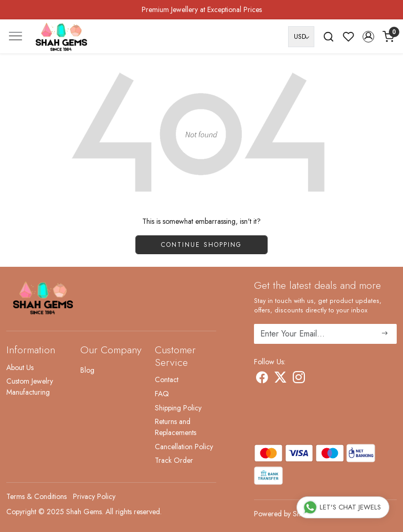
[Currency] (301, 37)
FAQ (162, 394)
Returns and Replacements (176, 427)
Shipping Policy (178, 408)
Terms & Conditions (36, 496)
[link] (328, 37)
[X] (280, 379)
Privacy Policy (94, 496)
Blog (87, 370)
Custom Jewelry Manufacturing (30, 387)
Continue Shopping (201, 245)
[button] (368, 37)
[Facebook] (262, 379)
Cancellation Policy (184, 447)
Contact (167, 379)
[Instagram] (299, 379)
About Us (20, 367)
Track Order (174, 460)
